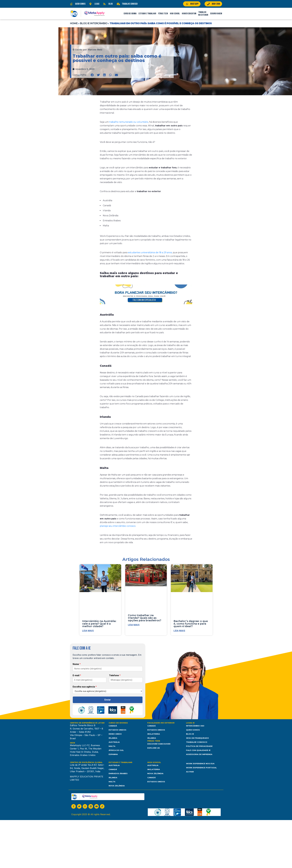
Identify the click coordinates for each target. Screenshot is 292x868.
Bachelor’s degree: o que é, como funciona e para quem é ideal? (191, 624)
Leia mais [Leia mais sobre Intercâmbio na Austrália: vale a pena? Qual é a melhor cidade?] (88, 631)
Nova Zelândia (117, 786)
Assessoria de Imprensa (199, 754)
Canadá (113, 726)
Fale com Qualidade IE (198, 750)
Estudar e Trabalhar (147, 14)
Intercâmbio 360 (195, 726)
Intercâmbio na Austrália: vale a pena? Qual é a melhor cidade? (99, 624)
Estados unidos (156, 782)
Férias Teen (163, 14)
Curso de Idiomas (118, 723)
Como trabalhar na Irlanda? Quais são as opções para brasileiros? (145, 618)
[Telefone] (126, 680)
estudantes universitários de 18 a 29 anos (150, 252)
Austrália (114, 742)
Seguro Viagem (216, 14)
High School (175, 14)
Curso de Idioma (130, 14)
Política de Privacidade (199, 746)
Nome (77, 664)
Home (74, 23)
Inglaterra (154, 734)
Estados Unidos (117, 730)
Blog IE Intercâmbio (94, 23)
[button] (92, 75)
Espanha (113, 754)
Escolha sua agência (85, 687)
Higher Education (189, 14)
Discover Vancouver (159, 744)
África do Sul (116, 750)
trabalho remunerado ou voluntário (129, 122)
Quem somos (193, 730)
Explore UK (154, 748)
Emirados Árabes (118, 773)
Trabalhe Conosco (197, 742)
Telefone (115, 675)
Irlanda (113, 738)
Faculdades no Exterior (161, 723)
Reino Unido (115, 734)
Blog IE (190, 734)
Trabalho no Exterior (203, 14)
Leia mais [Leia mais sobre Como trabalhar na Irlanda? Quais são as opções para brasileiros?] (134, 625)
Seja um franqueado (197, 738)
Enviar (108, 700)
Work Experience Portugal (201, 768)
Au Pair (190, 772)
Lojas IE (190, 723)
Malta (112, 746)
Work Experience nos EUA (200, 764)
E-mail (77, 675)
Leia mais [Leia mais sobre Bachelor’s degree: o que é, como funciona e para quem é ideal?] (179, 631)
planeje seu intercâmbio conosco (118, 526)
